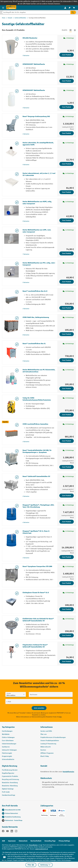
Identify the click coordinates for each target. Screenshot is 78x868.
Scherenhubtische (8, 759)
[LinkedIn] (12, 831)
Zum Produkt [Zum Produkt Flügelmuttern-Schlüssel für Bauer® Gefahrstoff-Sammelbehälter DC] (67, 662)
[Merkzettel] (70, 8)
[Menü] (3, 8)
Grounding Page (50, 841)
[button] (20, 767)
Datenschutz (23, 841)
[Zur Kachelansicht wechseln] (75, 30)
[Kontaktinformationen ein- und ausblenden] (4, 857)
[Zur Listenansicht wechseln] (71, 30)
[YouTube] (7, 831)
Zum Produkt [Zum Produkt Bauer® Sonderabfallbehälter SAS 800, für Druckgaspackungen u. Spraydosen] (67, 467)
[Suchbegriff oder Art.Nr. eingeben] (36, 12)
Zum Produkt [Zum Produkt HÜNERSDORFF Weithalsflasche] (67, 81)
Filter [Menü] (31, 865)
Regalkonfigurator (8, 773)
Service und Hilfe (46, 731)
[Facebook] (3, 831)
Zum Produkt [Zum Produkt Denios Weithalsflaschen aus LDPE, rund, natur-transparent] (67, 253)
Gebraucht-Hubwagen (9, 750)
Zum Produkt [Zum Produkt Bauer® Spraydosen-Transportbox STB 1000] (67, 583)
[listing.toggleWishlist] (17, 39)
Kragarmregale (7, 756)
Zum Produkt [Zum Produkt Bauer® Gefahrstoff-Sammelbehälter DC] (67, 496)
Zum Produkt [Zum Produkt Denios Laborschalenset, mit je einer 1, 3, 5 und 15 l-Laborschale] (67, 192)
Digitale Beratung (10, 766)
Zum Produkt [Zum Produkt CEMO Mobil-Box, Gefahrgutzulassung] (67, 334)
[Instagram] (16, 831)
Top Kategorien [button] (8, 727)
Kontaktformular (68, 772)
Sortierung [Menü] (45, 865)
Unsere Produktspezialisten (50, 741)
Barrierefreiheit (36, 841)
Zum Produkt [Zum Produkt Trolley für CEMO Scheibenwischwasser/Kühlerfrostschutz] (67, 415)
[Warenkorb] (74, 8)
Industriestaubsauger (9, 744)
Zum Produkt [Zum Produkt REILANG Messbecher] (67, 55)
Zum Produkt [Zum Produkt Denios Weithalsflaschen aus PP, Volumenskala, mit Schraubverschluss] (67, 389)
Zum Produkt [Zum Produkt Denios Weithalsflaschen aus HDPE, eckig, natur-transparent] (67, 220)
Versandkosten (33, 845)
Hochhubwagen (7, 731)
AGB (3, 841)
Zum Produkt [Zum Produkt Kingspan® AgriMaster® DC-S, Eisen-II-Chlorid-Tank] (67, 557)
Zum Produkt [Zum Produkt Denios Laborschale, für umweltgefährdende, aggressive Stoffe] (67, 164)
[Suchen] (73, 12)
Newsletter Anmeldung (10, 783)
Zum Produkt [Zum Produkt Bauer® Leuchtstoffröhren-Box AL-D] (67, 308)
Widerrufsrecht (46, 747)
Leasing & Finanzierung (48, 744)
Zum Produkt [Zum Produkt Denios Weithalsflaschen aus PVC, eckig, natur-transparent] (67, 282)
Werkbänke (6, 734)
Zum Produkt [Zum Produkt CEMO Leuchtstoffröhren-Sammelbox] (67, 441)
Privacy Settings (64, 841)
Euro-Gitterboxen (8, 741)
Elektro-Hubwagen (8, 737)
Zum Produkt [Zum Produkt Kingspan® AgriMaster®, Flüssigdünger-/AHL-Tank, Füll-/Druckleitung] (67, 522)
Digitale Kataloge (8, 789)
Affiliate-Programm (47, 753)
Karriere (43, 750)
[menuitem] (65, 8)
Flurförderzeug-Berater (10, 770)
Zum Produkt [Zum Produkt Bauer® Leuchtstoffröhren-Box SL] (67, 360)
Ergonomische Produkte (10, 776)
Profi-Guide (6, 792)
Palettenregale (7, 753)
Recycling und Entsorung (10, 779)
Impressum (12, 841)
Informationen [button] (47, 727)
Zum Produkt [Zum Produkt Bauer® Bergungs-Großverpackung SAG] (67, 133)
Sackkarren (6, 747)
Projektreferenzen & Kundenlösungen (53, 737)
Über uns (44, 734)
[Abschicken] (39, 708)
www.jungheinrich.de (42, 849)
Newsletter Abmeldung (10, 786)
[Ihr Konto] (65, 8)
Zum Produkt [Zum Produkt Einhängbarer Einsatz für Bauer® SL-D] (67, 609)
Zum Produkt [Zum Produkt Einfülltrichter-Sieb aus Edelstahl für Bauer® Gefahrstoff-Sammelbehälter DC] (67, 635)
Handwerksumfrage (9, 795)
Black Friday (45, 756)
